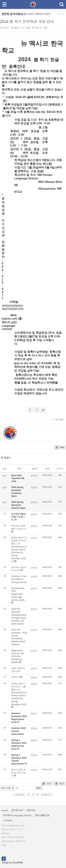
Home (5, 810)
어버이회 (31, 810)
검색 (39, 788)
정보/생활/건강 (42, 815)
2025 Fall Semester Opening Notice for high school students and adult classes (19, 616)
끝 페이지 (47, 795)
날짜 (47, 469)
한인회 (6, 28)
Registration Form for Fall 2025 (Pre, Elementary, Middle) (18, 656)
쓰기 (46, 784)
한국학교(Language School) (17, 815)
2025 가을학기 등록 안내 (18, 670)
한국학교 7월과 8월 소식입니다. (19, 527)
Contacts (8, 820)
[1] (13, 561)
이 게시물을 (58, 419)
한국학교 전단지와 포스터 (19, 569)
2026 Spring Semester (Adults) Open (18, 505)
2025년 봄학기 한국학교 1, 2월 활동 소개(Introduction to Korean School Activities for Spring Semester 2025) (19, 694)
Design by (12, 863)
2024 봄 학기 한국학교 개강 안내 (27, 22)
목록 (59, 447)
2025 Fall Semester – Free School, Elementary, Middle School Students (19, 637)
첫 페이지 (19, 795)
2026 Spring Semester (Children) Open (17, 492)
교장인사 (15, 677)
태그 (59, 784)
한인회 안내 (17, 810)
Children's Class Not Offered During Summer (19, 579)
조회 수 (60, 469)
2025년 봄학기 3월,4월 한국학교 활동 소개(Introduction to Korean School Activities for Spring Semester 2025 (19, 548)
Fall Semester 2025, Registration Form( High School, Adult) (18, 594)
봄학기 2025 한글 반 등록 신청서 (18, 773)
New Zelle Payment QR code (18, 478)
